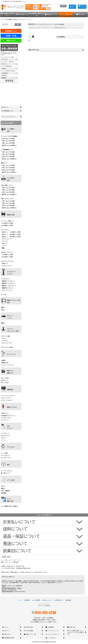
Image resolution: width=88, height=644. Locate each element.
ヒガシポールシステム (7, 261)
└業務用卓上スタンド (7, 288)
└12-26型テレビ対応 (7, 223)
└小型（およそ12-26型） (8, 138)
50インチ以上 (5, 383)
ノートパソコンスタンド (8, 396)
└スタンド (4, 338)
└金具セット (5, 263)
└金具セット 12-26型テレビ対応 (11, 232)
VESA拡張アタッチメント (8, 416)
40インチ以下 (5, 378)
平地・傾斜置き (6, 491)
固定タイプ (4, 163)
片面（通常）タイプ (7, 185)
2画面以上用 (5, 363)
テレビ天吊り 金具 (11, 179)
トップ (20, 600)
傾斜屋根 (4, 493)
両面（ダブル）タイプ (7, 199)
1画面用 (3, 360)
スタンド (4, 438)
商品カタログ (11, 41)
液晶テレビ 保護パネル (10, 372)
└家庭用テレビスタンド (8, 281)
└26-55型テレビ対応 (7, 255)
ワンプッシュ (5, 420)
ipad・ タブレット (10, 427)
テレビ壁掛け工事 (10, 500)
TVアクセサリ (11, 447)
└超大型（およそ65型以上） (9, 145)
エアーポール (5, 230)
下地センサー (5, 413)
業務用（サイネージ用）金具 (14, 301)
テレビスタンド (6, 279)
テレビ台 (4, 294)
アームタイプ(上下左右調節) (9, 136)
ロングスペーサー (6, 418)
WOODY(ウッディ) (48, 28)
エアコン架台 (11, 480)
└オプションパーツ (7, 239)
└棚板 (3, 248)
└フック (3, 246)
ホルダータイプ (6, 436)
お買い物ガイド (59, 600)
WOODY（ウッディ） (7, 252)
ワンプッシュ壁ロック (7, 221)
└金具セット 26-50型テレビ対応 (11, 234)
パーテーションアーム (7, 365)
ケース (3, 440)
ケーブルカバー (6, 455)
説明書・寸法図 (11, 36)
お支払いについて (47, 600)
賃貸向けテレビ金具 (34, 28)
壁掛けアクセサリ (12, 407)
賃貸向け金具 (11, 215)
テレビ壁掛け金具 (11, 130)
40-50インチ (5, 380)
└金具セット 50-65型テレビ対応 (11, 237)
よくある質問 (36, 600)
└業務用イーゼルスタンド (9, 286)
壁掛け (3, 308)
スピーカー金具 (6, 336)
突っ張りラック (6, 473)
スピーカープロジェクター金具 (13, 330)
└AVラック (4, 243)
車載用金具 (10, 390)
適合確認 (68, 600)
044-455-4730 (46, 612)
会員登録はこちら (11, 31)
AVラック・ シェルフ (10, 317)
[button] (7, 14)
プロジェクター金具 (7, 347)
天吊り (3, 310)
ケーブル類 (4, 453)
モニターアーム (11, 354)
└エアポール (5, 341)
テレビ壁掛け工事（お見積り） (10, 506)
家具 (8, 465)
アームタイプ (5, 433)
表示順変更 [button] (61, 37)
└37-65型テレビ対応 (7, 257)
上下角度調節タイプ (7, 150)
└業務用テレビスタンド (8, 283)
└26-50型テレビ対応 (7, 225)
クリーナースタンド (7, 471)
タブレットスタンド (7, 400)
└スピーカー (5, 241)
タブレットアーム (6, 398)
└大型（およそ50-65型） (8, 143)
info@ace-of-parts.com (23, 568)
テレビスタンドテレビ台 (11, 273)
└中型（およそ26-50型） (8, 141)
